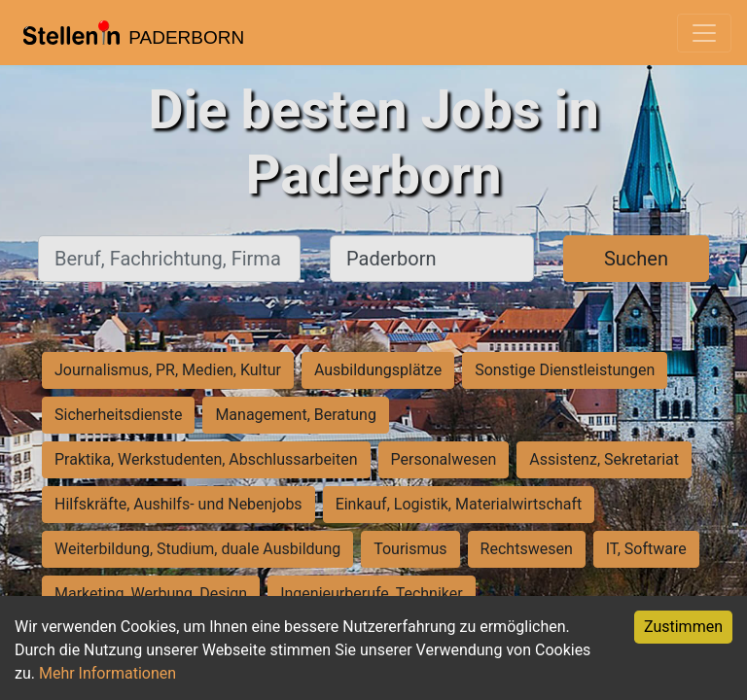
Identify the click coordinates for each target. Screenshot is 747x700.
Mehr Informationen (107, 673)
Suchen (636, 259)
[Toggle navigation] (704, 33)
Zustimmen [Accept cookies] (683, 627)
